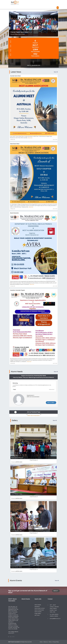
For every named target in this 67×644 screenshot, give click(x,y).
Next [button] (56, 24)
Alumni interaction (14, 213)
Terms (50, 642)
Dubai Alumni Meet (15, 144)
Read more (30, 138)
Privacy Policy (56, 642)
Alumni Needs (38, 605)
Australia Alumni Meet (15, 76)
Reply (14, 389)
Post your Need (27, 377)
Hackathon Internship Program (17, 290)
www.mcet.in (11, 633)
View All (56, 72)
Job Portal (37, 615)
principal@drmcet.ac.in (55, 619)
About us (46, 642)
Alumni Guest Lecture (40, 608)
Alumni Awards (38, 612)
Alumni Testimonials (39, 610)
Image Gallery (38, 613)
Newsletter (37, 606)
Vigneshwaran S (30, 395)
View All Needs (51, 403)
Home (41, 642)
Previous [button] (13, 24)
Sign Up (56, 591)
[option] (33, 24)
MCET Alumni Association (34, 416)
